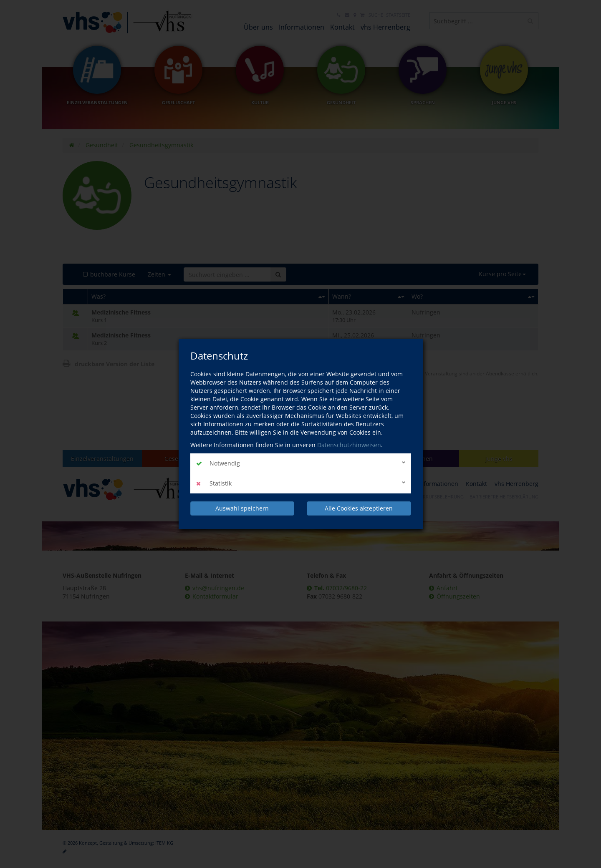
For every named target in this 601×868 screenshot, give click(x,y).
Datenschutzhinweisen (349, 445)
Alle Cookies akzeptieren (359, 508)
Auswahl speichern (242, 508)
